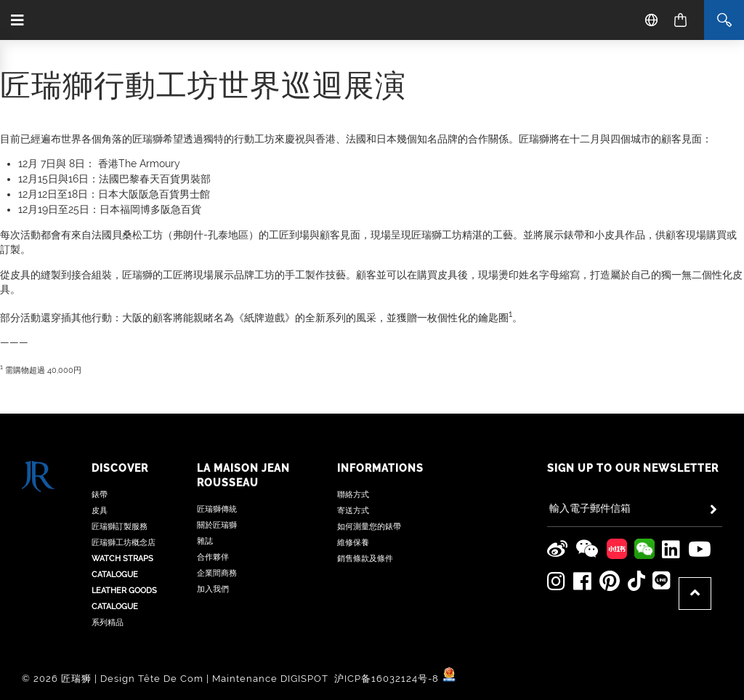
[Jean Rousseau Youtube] (700, 549)
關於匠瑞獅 (217, 525)
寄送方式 (353, 511)
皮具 (100, 511)
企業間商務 (217, 573)
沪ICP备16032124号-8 (388, 679)
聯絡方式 (353, 495)
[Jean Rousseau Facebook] (583, 581)
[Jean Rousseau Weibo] (558, 549)
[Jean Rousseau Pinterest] (610, 580)
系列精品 (108, 623)
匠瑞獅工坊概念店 (124, 543)
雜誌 (205, 541)
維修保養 (353, 543)
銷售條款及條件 (365, 559)
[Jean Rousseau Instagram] (557, 581)
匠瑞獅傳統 (217, 509)
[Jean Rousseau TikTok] (636, 580)
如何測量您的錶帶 (369, 527)
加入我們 (213, 589)
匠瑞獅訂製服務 (120, 527)
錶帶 (100, 495)
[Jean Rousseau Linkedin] (671, 549)
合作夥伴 (213, 557)
